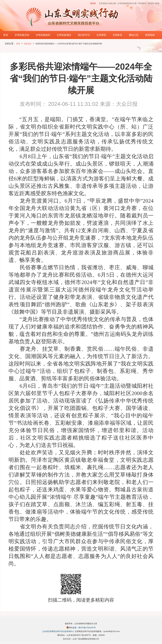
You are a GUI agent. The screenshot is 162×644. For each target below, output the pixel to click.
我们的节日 (84, 35)
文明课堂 (101, 35)
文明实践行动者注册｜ (108, 3)
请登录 (93, 3)
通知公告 (134, 35)
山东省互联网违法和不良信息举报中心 (58, 631)
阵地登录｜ (143, 3)
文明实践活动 (22, 35)
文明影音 (117, 35)
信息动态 (28, 44)
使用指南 (150, 35)
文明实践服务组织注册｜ (128, 3)
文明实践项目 (64, 35)
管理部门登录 (154, 3)
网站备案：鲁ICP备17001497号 (81, 628)
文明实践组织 (43, 35)
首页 (6, 35)
